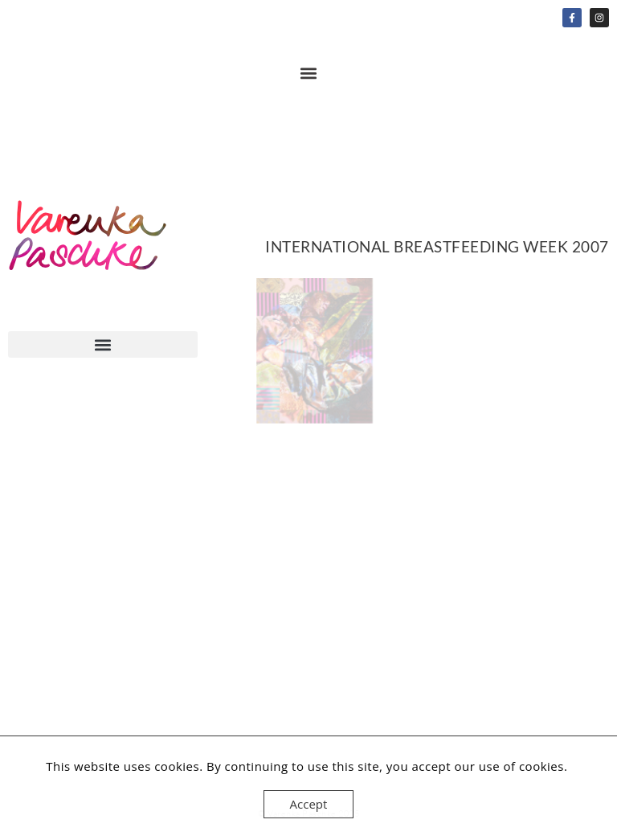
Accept (309, 804)
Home (88, 247)
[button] (309, 73)
